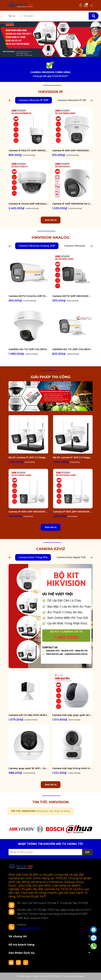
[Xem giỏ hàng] (86, 5)
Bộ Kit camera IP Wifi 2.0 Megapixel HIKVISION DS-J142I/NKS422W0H (28, 457)
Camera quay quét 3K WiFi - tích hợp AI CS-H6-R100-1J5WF (29, 768)
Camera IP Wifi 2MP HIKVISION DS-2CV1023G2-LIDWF (73, 512)
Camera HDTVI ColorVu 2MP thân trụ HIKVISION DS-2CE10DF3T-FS (29, 296)
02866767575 (28, 929)
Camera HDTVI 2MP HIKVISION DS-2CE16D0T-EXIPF (72, 296)
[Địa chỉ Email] (51, 852)
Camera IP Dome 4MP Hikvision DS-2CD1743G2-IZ (29, 204)
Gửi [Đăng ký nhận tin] (87, 852)
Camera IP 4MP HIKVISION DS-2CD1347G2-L (72, 204)
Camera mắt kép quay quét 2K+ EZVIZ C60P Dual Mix (72, 715)
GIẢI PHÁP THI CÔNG (51, 377)
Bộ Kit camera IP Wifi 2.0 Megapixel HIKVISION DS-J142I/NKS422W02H (73, 457)
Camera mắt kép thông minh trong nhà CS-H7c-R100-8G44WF (72, 768)
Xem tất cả (51, 220)
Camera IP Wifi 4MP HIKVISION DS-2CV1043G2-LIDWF (28, 512)
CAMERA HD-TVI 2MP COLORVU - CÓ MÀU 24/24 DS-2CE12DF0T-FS (72, 349)
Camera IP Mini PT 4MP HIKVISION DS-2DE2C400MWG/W (29, 151)
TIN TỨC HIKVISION (50, 802)
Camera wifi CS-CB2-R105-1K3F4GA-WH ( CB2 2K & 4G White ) (29, 715)
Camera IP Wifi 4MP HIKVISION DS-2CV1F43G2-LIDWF (72, 151)
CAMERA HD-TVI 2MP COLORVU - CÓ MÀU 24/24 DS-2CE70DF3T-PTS (29, 349)
